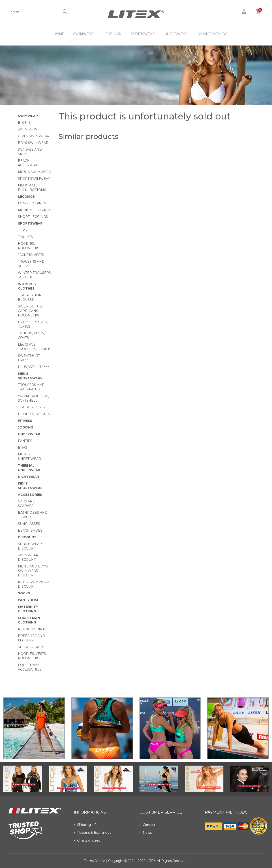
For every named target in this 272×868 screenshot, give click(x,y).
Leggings (112, 34)
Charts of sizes (87, 840)
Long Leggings (32, 203)
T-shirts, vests (31, 407)
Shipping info (86, 825)
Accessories (30, 495)
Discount (27, 537)
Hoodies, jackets (34, 414)
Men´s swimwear (34, 172)
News (146, 833)
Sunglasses (29, 524)
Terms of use (95, 861)
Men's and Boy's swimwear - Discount (33, 571)
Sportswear (143, 34)
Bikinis (24, 123)
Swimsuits (28, 129)
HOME (59, 34)
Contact (147, 825)
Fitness (25, 421)
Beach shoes (30, 530)
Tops (22, 230)
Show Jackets (31, 647)
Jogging (26, 427)
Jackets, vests (31, 255)
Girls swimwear (34, 136)
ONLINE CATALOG (212, 34)
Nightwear (28, 477)
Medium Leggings (34, 210)
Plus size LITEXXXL (35, 367)
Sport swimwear (34, 179)
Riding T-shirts (32, 629)
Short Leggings (33, 217)
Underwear (176, 34)
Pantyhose (29, 600)
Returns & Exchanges (92, 833)
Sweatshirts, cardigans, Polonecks (30, 311)
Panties (25, 441)
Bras (22, 448)
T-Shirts (25, 237)
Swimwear (83, 34)
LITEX (151, 861)
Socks (24, 593)
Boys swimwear (33, 143)
